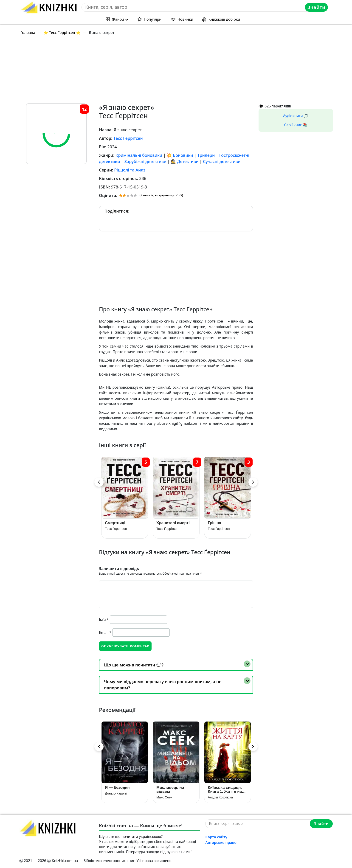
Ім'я (104, 620)
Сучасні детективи (222, 161)
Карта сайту (216, 837)
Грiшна (214, 523)
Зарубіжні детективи (145, 161)
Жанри (118, 19)
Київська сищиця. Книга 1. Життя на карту (225, 789)
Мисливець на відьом (170, 789)
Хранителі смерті (173, 523)
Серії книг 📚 (296, 125)
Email (105, 632)
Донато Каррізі (116, 793)
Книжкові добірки (224, 19)
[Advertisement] (157, 71)
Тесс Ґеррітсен (128, 138)
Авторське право (221, 843)
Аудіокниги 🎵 (296, 116)
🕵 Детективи (185, 161)
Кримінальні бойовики (139, 155)
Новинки (185, 19)
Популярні (153, 19)
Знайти (316, 7)
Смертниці (115, 523)
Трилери (206, 155)
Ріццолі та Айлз (130, 170)
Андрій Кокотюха (220, 797)
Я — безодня (117, 788)
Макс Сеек (164, 797)
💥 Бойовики (180, 155)
